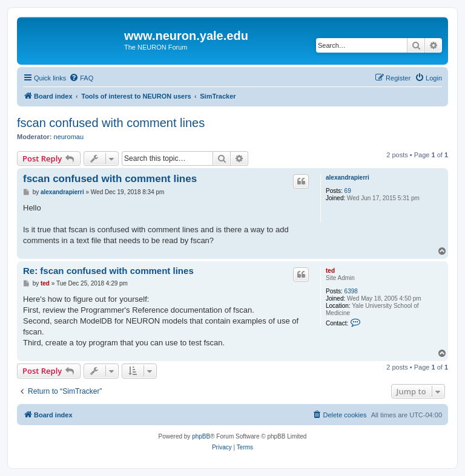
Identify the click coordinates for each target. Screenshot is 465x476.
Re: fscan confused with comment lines (108, 271)
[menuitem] (81, 78)
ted (330, 271)
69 (348, 191)
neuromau (69, 137)
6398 (351, 291)
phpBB (201, 436)
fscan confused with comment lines (111, 123)
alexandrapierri (348, 178)
